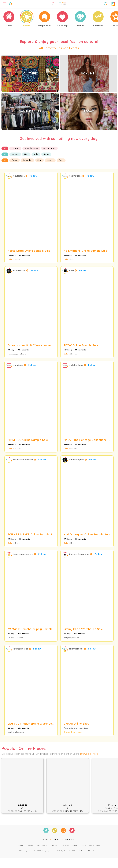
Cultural (15, 148)
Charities (65, 845)
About (45, 839)
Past (61, 160)
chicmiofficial (78, 649)
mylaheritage (78, 365)
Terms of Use (88, 851)
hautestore (20, 176)
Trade (83, 845)
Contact (57, 839)
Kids (36, 154)
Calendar (27, 160)
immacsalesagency (25, 554)
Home (46, 154)
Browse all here (89, 754)
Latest (50, 160)
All (5, 148)
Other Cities (95, 845)
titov (73, 270)
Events (30, 845)
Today (15, 160)
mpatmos (20, 365)
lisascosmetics (22, 649)
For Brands (70, 839)
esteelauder (21, 270)
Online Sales (49, 148)
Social (75, 845)
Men (26, 154)
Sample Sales (31, 148)
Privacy (96, 851)
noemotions (77, 176)
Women (15, 154)
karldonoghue (78, 460)
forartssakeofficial (25, 460)
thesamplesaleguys (81, 554)
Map (40, 160)
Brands (54, 845)
